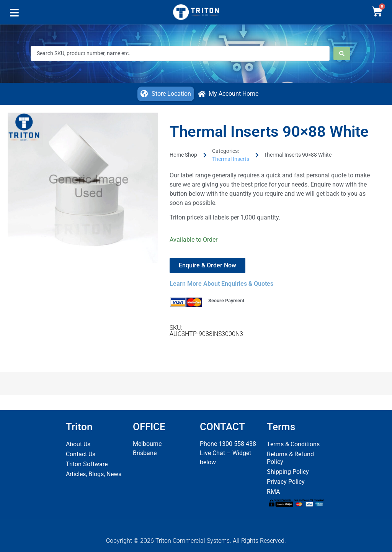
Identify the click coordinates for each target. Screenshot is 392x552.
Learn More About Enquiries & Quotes (221, 284)
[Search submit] (342, 54)
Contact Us (81, 454)
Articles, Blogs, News (94, 474)
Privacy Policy (286, 482)
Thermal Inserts (231, 159)
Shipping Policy (288, 472)
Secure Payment (226, 301)
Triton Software (87, 464)
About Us (78, 444)
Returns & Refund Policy (290, 458)
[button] (14, 15)
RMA (273, 492)
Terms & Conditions (293, 444)
